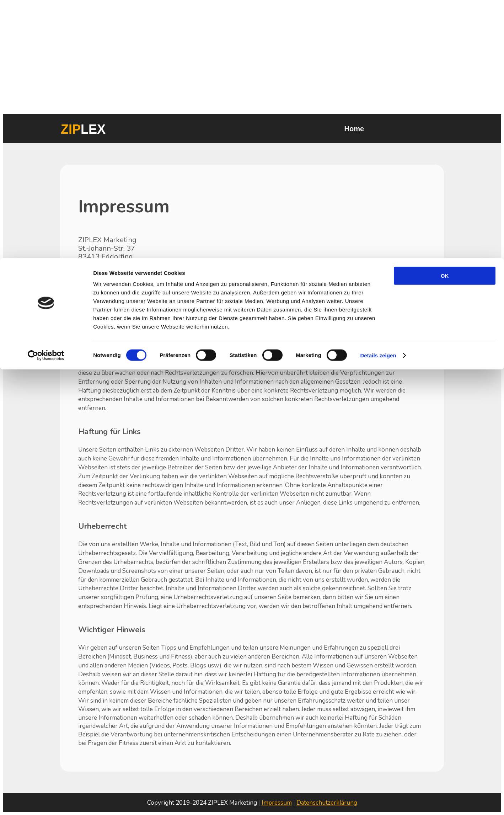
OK (445, 18)
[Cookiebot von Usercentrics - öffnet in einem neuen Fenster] (46, 97)
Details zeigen (378, 97)
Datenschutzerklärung (327, 803)
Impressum (277, 803)
